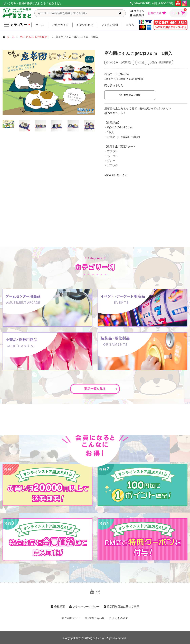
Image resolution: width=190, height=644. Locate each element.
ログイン (137, 11)
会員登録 (137, 15)
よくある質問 (110, 25)
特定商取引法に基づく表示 (122, 607)
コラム (130, 25)
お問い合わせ (85, 25)
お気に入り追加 (130, 95)
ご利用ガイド (60, 25)
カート (179, 12)
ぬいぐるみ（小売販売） (35, 37)
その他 (141, 62)
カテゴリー (16, 25)
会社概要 (58, 607)
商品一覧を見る (101, 389)
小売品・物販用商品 (160, 62)
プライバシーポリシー (84, 607)
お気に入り (157, 13)
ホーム (40, 25)
